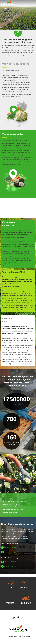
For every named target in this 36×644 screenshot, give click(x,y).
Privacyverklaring (20, 637)
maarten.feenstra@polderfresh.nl (14, 552)
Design (28, 637)
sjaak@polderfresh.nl (10, 566)
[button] (34, 3)
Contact (11, 637)
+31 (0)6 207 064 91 (10, 562)
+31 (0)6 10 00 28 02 (11, 548)
